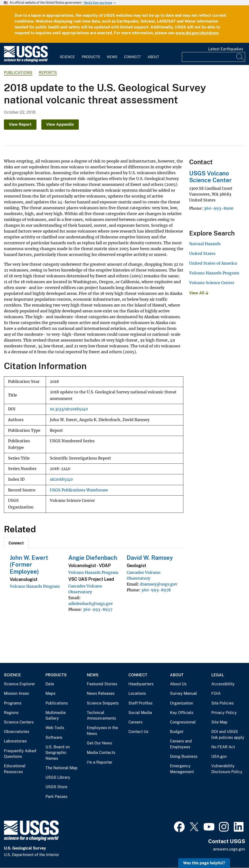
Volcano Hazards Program (35, 586)
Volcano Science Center (212, 283)
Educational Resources (15, 769)
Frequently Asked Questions (20, 754)
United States (202, 253)
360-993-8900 (219, 208)
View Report (20, 124)
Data (50, 684)
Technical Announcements (101, 716)
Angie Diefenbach (93, 558)
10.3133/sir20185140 (69, 409)
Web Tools (55, 728)
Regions (11, 713)
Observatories (17, 732)
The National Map (62, 768)
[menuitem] (67, 54)
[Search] (240, 57)
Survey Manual (183, 693)
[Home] (26, 61)
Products (91, 57)
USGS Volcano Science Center (210, 177)
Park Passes (56, 797)
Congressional (183, 722)
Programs (13, 703)
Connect (132, 57)
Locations (137, 693)
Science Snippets (103, 703)
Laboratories (15, 741)
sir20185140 (61, 479)
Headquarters (141, 684)
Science (67, 57)
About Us (178, 684)
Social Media (140, 713)
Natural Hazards (205, 244)
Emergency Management (182, 769)
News (112, 57)
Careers (135, 722)
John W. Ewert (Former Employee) (29, 565)
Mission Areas (16, 693)
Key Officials (182, 713)
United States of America (213, 263)
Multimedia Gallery (56, 716)
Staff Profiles (140, 703)
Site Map (219, 722)
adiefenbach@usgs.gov (91, 604)
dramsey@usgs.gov (159, 584)
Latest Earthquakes (226, 49)
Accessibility (223, 684)
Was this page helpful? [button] (204, 863)
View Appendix (60, 124)
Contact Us (138, 732)
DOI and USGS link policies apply (228, 735)
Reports (48, 73)
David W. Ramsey (150, 558)
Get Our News (99, 743)
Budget (177, 732)
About (153, 57)
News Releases (101, 693)
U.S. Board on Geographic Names (58, 753)
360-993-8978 (156, 590)
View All (199, 293)
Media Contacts (101, 753)
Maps (50, 693)
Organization (182, 703)
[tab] (16, 543)
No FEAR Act (223, 747)
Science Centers (19, 722)
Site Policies (222, 703)
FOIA (216, 693)
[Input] (213, 57)
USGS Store (56, 787)
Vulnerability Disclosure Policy (227, 769)
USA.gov (219, 756)
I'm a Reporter (100, 762)
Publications (18, 73)
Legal (218, 675)
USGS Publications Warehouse (79, 490)
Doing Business (184, 756)
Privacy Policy (224, 713)
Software (54, 737)
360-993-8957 (98, 609)
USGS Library (58, 777)
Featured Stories (102, 684)
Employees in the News (102, 731)
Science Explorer (19, 684)
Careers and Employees (181, 744)
